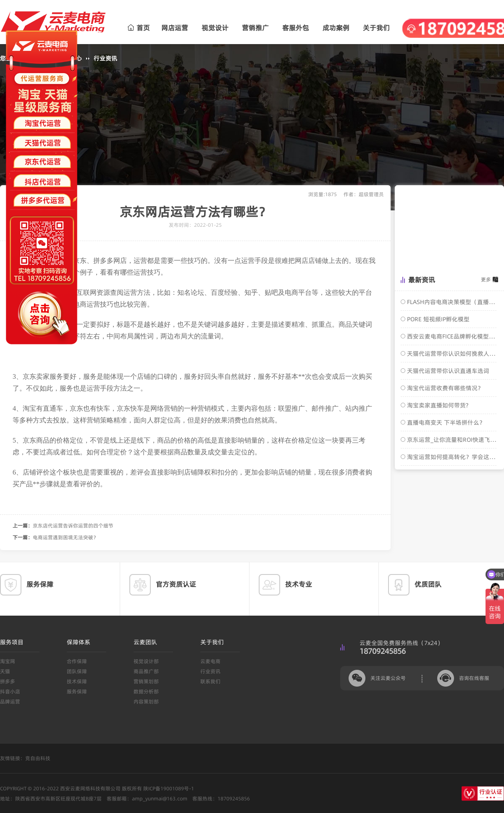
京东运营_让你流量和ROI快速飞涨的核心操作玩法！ (451, 440)
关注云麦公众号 (388, 678)
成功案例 (336, 28)
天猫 (5, 671)
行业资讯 (105, 58)
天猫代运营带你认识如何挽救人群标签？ (451, 354)
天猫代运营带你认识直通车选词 (447, 371)
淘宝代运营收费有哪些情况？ (444, 388)
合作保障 (77, 661)
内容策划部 (146, 702)
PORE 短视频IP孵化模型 (437, 319)
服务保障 (77, 691)
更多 (486, 279)
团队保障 (77, 671)
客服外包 (296, 28)
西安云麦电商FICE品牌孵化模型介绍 (451, 336)
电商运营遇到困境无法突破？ (66, 537)
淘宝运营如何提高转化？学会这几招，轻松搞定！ (451, 457)
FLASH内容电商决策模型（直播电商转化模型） (451, 302)
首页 (139, 28)
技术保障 (77, 681)
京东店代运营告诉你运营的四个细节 (73, 526)
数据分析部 (146, 691)
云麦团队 (145, 642)
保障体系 (79, 642)
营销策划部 (146, 681)
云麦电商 (210, 661)
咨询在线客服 (474, 678)
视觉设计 (215, 28)
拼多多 (8, 681)
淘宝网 (8, 661)
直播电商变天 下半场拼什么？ (445, 422)
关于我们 (376, 28)
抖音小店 (10, 691)
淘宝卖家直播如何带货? (437, 405)
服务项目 (12, 642)
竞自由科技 (38, 758)
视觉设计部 (146, 661)
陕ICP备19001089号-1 (169, 788)
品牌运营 (10, 702)
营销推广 (255, 28)
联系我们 (210, 681)
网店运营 (175, 28)
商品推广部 (146, 671)
